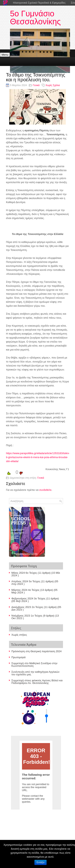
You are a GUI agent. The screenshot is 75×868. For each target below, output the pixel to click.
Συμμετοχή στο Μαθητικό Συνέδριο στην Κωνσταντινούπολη (34, 665)
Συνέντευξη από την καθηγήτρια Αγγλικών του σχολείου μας (35, 673)
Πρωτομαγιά (18, 657)
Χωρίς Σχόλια (53, 85)
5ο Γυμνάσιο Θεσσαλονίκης (35, 18)
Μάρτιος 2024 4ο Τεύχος (25, 590)
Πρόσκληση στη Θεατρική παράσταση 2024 (36, 651)
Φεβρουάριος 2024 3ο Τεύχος (28, 598)
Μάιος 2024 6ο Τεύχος (24, 573)
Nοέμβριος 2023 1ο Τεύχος (27, 616)
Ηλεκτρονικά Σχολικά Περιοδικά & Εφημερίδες (39, 3)
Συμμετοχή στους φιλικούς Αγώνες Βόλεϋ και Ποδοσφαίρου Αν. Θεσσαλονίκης (37, 682)
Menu (5, 55)
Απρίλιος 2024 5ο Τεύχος (26, 581)
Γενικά (36, 85)
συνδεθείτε (45, 490)
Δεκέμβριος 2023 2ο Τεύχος (27, 607)
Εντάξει (40, 862)
